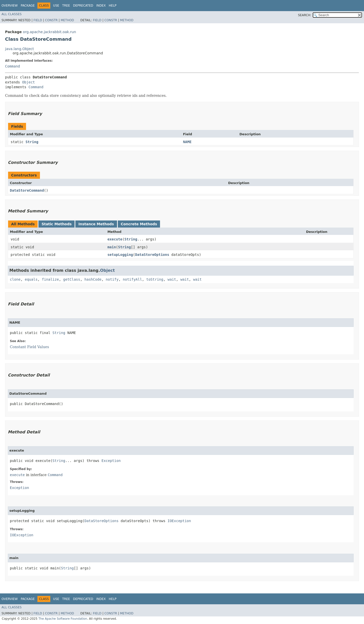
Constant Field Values (29, 347)
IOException (179, 521)
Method (67, 20)
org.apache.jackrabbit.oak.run (49, 32)
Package (28, 6)
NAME (187, 142)
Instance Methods (96, 224)
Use (56, 6)
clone (15, 279)
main (112, 247)
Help (113, 6)
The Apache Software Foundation (63, 619)
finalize (50, 279)
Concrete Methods (139, 224)
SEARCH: (305, 15)
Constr (51, 20)
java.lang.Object (19, 49)
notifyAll (132, 279)
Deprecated (83, 6)
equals (31, 279)
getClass (72, 279)
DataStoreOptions (152, 255)
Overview (10, 6)
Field (38, 20)
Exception (111, 461)
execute (115, 239)
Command (13, 66)
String (32, 142)
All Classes (12, 14)
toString (155, 279)
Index (101, 6)
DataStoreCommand (27, 190)
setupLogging (120, 255)
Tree (66, 6)
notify (112, 279)
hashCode (93, 279)
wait (172, 279)
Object (28, 82)
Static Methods (56, 224)
